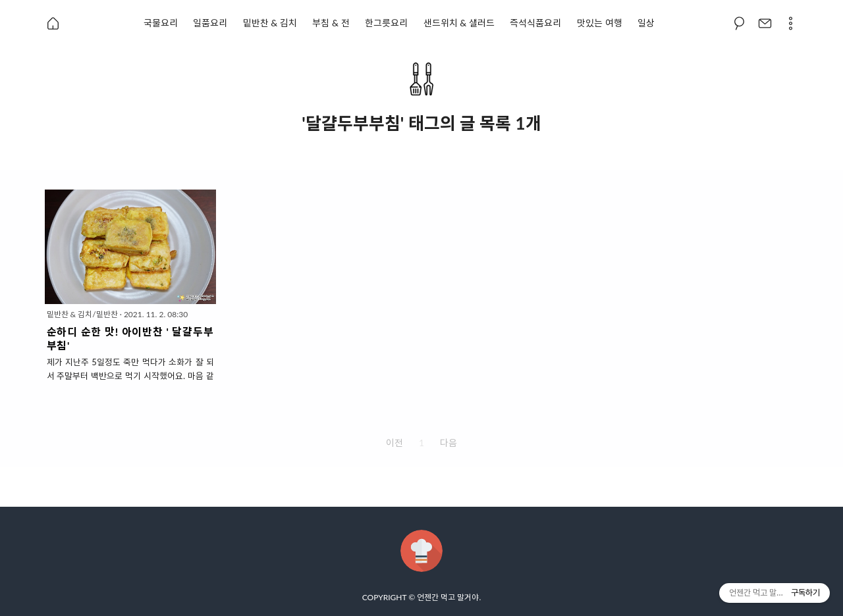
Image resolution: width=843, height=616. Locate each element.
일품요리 (210, 23)
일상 (646, 23)
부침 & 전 (331, 23)
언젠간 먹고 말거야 (448, 597)
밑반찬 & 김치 (270, 23)
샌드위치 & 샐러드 (459, 23)
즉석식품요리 (535, 23)
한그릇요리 (386, 23)
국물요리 (161, 23)
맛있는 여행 (600, 23)
